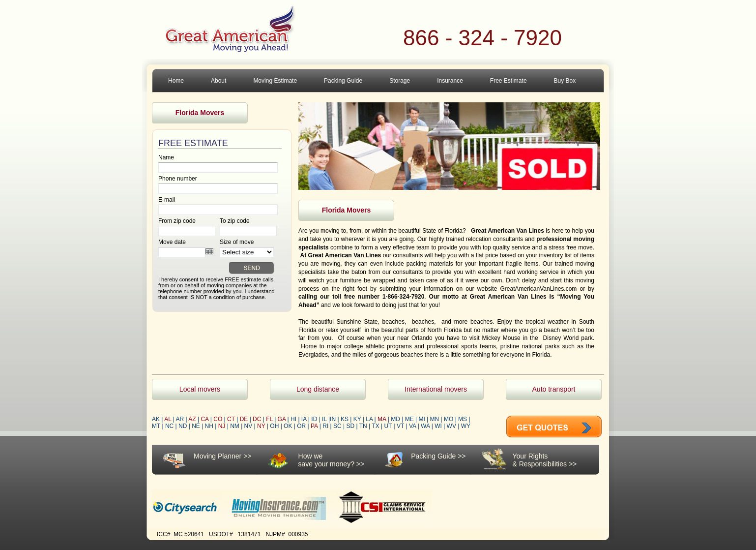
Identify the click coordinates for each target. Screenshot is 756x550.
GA (282, 419)
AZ (192, 419)
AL (168, 419)
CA (204, 419)
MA (382, 419)
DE (244, 419)
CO (218, 419)
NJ (222, 426)
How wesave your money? (326, 460)
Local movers (200, 389)
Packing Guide (433, 456)
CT (231, 419)
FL (269, 419)
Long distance (318, 389)
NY (261, 426)
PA (314, 426)
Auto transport (554, 389)
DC (257, 419)
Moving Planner (218, 456)
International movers (436, 389)
